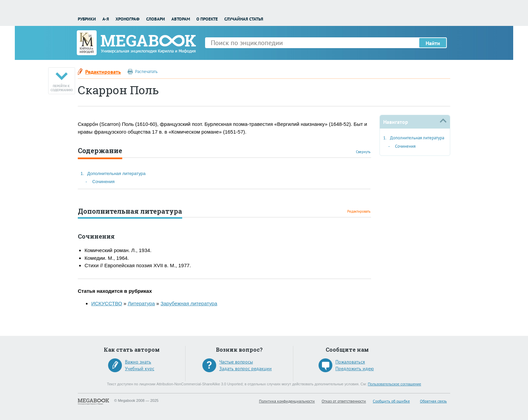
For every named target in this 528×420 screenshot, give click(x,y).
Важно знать (138, 362)
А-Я (106, 19)
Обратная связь (433, 401)
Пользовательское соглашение (394, 384)
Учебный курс (140, 369)
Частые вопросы (236, 362)
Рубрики (87, 19)
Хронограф (127, 19)
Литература (141, 303)
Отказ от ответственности (344, 401)
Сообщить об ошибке (391, 401)
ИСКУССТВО (107, 303)
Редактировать (103, 72)
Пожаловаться (350, 362)
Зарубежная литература (189, 303)
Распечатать (146, 72)
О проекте (207, 19)
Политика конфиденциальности (287, 401)
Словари (156, 19)
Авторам (181, 19)
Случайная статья (244, 19)
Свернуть (363, 152)
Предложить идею (355, 369)
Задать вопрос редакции (245, 369)
